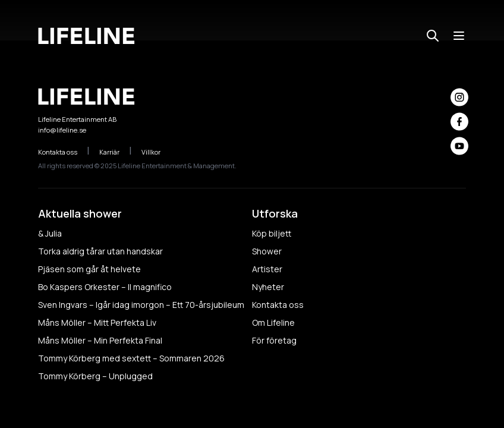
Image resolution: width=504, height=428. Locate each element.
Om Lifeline (273, 322)
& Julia (50, 233)
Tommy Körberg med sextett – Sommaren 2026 (131, 358)
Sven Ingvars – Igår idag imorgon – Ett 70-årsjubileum (141, 305)
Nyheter (268, 287)
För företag (274, 340)
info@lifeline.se (62, 130)
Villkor (157, 152)
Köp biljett (272, 233)
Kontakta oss (64, 152)
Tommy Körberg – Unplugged (95, 376)
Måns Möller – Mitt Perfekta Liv (97, 322)
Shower (267, 251)
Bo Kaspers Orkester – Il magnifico (105, 287)
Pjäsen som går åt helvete (89, 269)
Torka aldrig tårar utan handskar (100, 251)
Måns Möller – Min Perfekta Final (100, 340)
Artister (267, 269)
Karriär (116, 152)
